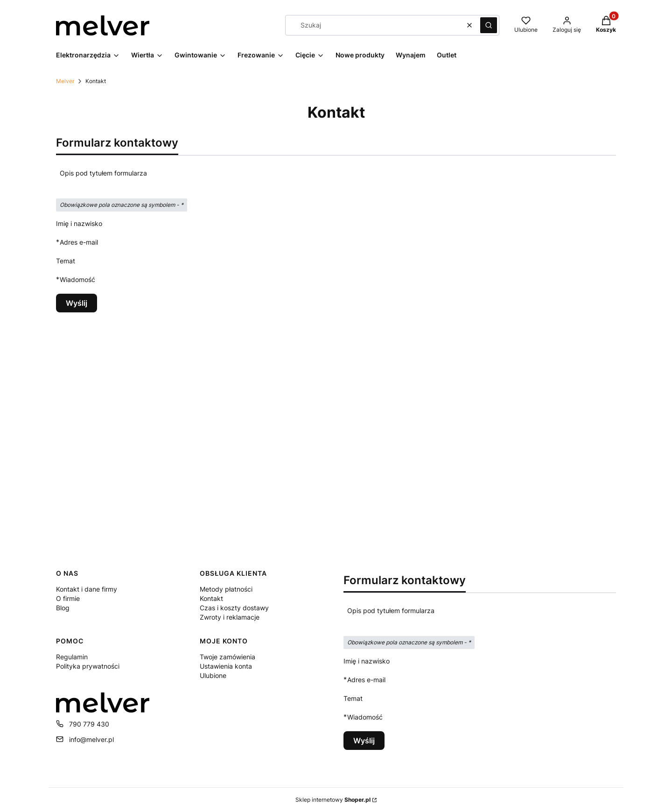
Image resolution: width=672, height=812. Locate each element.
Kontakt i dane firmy (87, 589)
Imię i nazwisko (79, 223)
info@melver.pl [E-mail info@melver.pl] (91, 739)
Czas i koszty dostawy (234, 608)
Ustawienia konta (226, 666)
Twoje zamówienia (227, 657)
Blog (63, 608)
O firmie (68, 598)
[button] (489, 25)
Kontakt (211, 598)
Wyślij (77, 303)
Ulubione (213, 675)
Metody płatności (226, 589)
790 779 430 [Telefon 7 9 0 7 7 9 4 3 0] (89, 724)
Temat (66, 261)
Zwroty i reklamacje (230, 617)
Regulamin (72, 657)
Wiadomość (77, 279)
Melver (65, 81)
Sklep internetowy (333, 800)
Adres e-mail (79, 242)
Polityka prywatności (88, 666)
